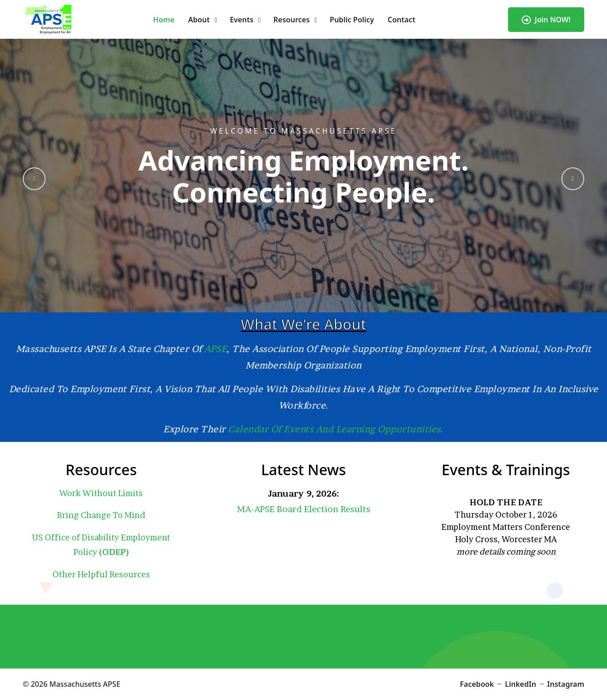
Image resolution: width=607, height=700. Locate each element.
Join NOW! (546, 20)
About (199, 20)
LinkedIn (520, 684)
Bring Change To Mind (101, 515)
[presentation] (34, 179)
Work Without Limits (101, 493)
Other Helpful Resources (101, 574)
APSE (215, 349)
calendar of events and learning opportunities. (336, 429)
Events (242, 20)
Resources (292, 20)
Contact (402, 20)
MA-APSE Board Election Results (303, 509)
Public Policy (352, 20)
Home (164, 20)
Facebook (477, 684)
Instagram (566, 684)
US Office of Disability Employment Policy (101, 545)
